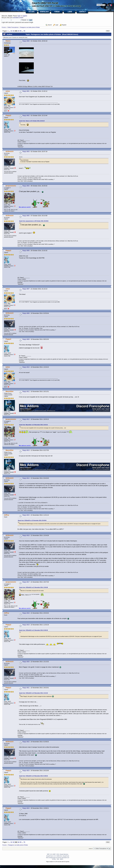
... (10, 31)
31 (11, 31)
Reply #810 (26, 367)
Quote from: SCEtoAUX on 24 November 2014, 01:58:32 (34, 776)
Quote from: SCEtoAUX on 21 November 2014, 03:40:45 (32, 520)
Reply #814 (26, 478)
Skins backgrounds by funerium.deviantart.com (58, 858)
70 (24, 31)
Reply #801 (26, 91)
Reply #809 (26, 339)
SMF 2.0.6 (49, 854)
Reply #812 (26, 419)
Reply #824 (26, 808)
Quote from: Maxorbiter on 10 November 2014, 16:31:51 (34, 425)
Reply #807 (26, 289)
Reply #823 (26, 771)
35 (21, 31)
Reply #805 (26, 216)
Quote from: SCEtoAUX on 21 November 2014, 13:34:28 (34, 587)
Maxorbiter (10, 391)
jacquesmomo (11, 186)
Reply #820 (26, 662)
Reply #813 (26, 450)
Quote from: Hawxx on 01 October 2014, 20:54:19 (32, 121)
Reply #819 (26, 625)
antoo (8, 91)
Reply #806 (26, 251)
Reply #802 (26, 115)
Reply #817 (26, 582)
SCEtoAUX (10, 151)
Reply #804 (26, 186)
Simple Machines (64, 854)
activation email (18, 18)
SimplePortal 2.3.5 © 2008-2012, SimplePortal (58, 856)
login (19, 16)
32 (13, 31)
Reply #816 (26, 535)
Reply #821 (26, 688)
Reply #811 (26, 391)
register (25, 16)
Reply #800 (26, 41)
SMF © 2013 (56, 854)
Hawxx (8, 41)
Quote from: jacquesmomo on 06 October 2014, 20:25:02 (34, 221)
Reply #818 (26, 613)
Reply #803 (26, 152)
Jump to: (91, 849)
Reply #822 (26, 742)
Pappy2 (8, 115)
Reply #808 (26, 313)
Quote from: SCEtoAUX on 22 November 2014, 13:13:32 (34, 693)
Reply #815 (26, 515)
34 (18, 31)
